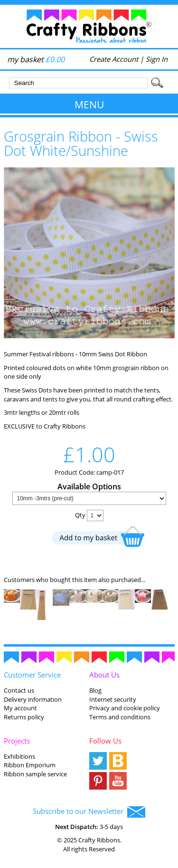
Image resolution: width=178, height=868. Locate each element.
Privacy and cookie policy (125, 708)
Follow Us (105, 741)
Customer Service (32, 675)
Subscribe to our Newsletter (89, 812)
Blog (95, 690)
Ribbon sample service (35, 774)
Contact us (19, 690)
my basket (36, 59)
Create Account (114, 59)
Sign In (157, 59)
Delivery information (33, 699)
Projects (17, 741)
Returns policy (24, 717)
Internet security (113, 699)
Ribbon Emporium (30, 765)
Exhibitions (19, 756)
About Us (104, 675)
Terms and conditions (120, 717)
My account (20, 708)
